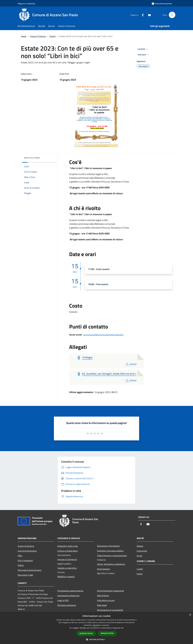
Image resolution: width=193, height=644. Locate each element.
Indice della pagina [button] (32, 158)
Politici (21, 565)
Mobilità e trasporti (66, 577)
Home (24, 36)
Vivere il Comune (38, 36)
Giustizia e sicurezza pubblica (110, 551)
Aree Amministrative (27, 551)
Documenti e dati (25, 575)
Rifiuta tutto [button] (107, 633)
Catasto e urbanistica (67, 568)
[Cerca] (172, 15)
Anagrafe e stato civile (68, 546)
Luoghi (140, 569)
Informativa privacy (106, 600)
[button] (96, 639)
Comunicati (142, 551)
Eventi (53, 36)
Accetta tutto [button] (86, 633)
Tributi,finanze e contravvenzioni (112, 556)
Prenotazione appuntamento (70, 591)
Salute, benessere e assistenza (111, 564)
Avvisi (139, 556)
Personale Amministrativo (30, 570)
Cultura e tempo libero (68, 551)
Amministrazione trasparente (110, 591)
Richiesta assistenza (67, 605)
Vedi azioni (144, 55)
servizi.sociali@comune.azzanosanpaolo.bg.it (103, 335)
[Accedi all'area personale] (162, 4)
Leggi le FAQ (63, 600)
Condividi (143, 49)
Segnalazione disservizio (68, 596)
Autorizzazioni (104, 569)
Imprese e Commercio (67, 559)
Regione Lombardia (26, 3)
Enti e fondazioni (25, 560)
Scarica (131, 364)
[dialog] (96, 628)
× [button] (190, 615)
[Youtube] (148, 15)
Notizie (140, 546)
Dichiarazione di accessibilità (110, 610)
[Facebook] (142, 15)
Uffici (20, 556)
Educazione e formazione (108, 546)
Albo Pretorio (103, 596)
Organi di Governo (26, 546)
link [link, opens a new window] (122, 628)
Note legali (102, 605)
